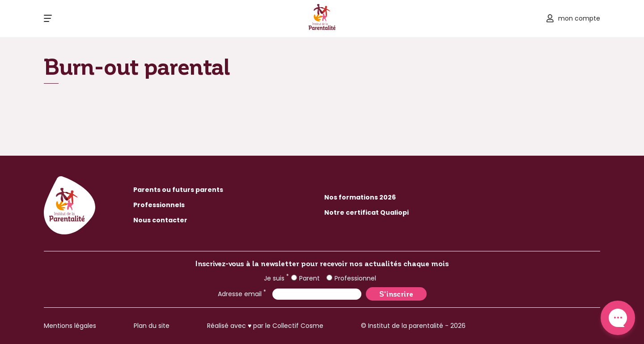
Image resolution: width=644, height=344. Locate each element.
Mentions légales (70, 326)
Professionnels (159, 205)
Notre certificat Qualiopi (366, 212)
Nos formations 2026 (360, 197)
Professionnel (351, 278)
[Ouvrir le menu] (48, 18)
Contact (618, 318)
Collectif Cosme (298, 326)
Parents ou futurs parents (178, 190)
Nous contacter (160, 220)
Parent (305, 278)
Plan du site (152, 326)
